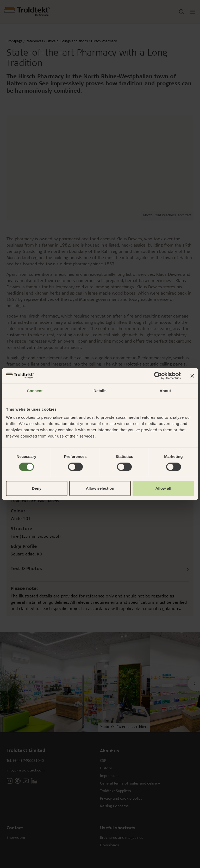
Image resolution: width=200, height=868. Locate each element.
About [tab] (165, 391)
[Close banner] (192, 376)
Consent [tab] (35, 391)
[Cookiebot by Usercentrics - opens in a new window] (158, 376)
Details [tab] (100, 391)
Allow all (163, 488)
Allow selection (100, 488)
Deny (37, 488)
